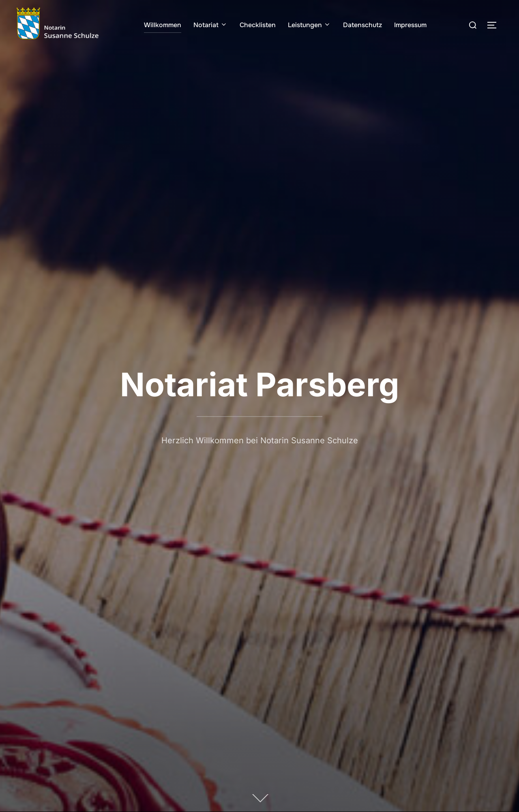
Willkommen (163, 25)
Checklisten (258, 25)
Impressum (410, 25)
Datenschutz (362, 25)
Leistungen (309, 25)
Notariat (210, 25)
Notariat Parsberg (260, 384)
